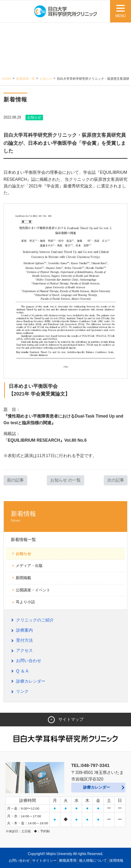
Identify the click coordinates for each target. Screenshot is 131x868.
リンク (22, 691)
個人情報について (93, 860)
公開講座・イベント (33, 590)
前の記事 (15, 480)
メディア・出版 (29, 565)
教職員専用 (68, 860)
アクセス (24, 650)
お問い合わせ (29, 661)
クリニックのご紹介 (35, 620)
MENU (120, 16)
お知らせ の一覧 (65, 480)
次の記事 (116, 480)
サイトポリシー (44, 860)
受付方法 (24, 640)
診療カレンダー (31, 681)
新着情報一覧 (26, 79)
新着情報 (65, 517)
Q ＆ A (22, 671)
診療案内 (24, 630)
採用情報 (116, 860)
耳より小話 (25, 602)
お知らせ (46, 79)
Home (7, 79)
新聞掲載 (23, 578)
